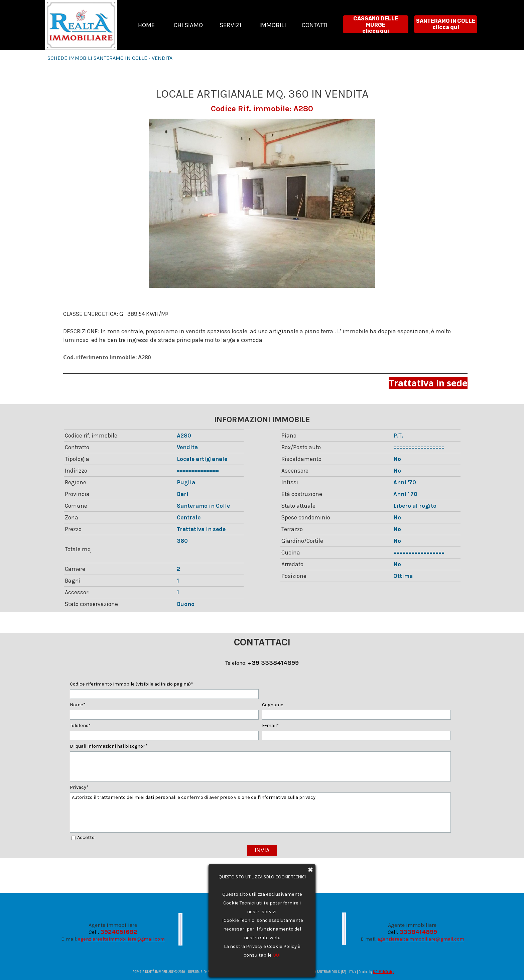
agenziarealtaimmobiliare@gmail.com (121, 939)
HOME (146, 25)
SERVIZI (230, 25)
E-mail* (271, 725)
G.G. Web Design (384, 971)
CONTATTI (315, 25)
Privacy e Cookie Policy (264, 924)
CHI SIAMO (188, 25)
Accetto (86, 837)
